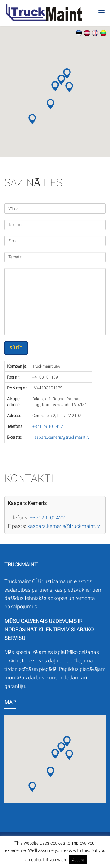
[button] (55, 86)
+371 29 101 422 (48, 426)
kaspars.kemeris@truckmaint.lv (61, 437)
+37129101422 (47, 518)
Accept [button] (78, 860)
